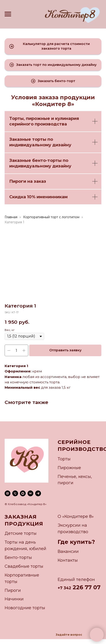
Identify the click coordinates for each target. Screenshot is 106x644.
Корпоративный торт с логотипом (51, 217)
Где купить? (76, 542)
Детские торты (21, 533)
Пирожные (69, 468)
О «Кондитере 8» (76, 516)
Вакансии (68, 551)
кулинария (67, 119)
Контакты (68, 560)
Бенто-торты (18, 557)
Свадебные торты (24, 566)
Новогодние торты (25, 608)
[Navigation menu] (8, 14)
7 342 (65, 588)
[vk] (30, 493)
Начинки (14, 599)
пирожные (38, 119)
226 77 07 (86, 587)
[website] (8, 493)
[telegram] (38, 493)
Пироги (13, 590)
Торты (16, 119)
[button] (53, 46)
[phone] (15, 493)
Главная (11, 217)
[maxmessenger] (23, 493)
